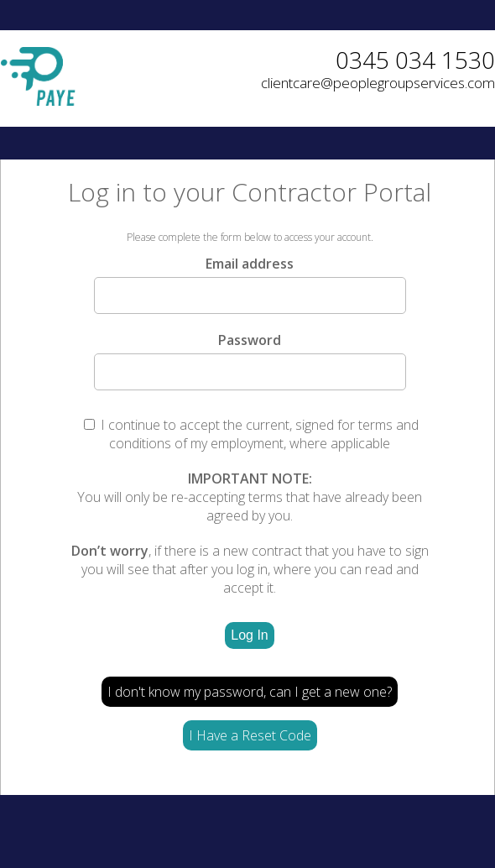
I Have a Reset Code (250, 735)
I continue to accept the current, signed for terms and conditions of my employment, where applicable (251, 434)
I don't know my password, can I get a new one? (250, 692)
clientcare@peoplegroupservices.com (378, 83)
